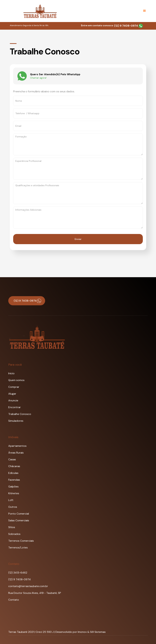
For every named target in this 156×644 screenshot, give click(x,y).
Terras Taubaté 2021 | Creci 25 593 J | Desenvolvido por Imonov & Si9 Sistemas (57, 632)
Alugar (12, 394)
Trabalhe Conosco (20, 414)
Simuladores (16, 421)
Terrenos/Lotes (18, 548)
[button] (145, 11)
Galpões (13, 487)
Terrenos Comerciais (21, 541)
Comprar (14, 387)
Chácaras (14, 466)
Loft (11, 500)
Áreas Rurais (16, 453)
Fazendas (14, 480)
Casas (12, 459)
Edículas (13, 473)
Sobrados (14, 534)
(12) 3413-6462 (18, 573)
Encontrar (15, 407)
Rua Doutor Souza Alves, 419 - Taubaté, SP (35, 593)
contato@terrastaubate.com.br (28, 586)
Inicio (11, 373)
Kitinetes (14, 493)
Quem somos (16, 380)
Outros (13, 507)
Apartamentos (17, 446)
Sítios (12, 527)
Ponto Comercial (19, 514)
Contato (14, 600)
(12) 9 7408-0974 (128, 26)
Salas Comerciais (19, 520)
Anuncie (13, 400)
